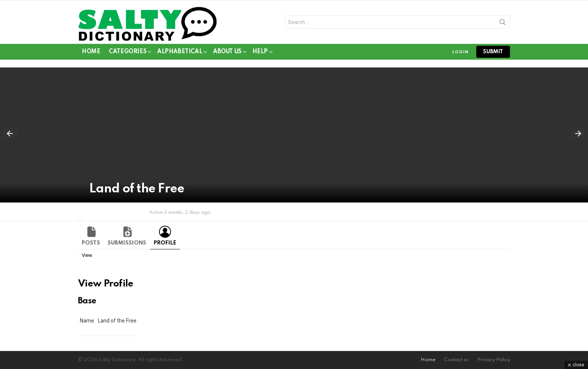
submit (493, 52)
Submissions (127, 243)
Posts (91, 243)
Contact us (456, 360)
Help (260, 53)
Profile (165, 243)
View (87, 255)
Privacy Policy (494, 360)
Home (91, 52)
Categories (127, 53)
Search (502, 24)
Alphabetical (180, 53)
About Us (227, 53)
